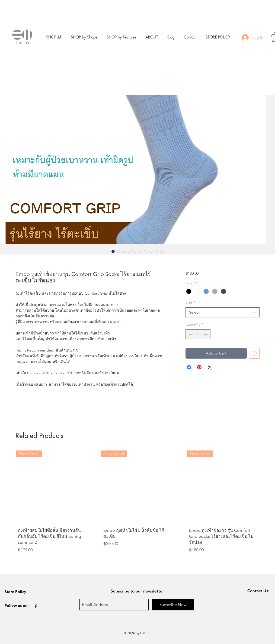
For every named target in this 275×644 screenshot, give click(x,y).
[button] (84, 37)
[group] (137, 510)
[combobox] (223, 313)
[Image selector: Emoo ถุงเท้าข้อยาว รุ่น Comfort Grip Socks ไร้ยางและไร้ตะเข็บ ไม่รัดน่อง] (113, 251)
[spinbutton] (198, 334)
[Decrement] (190, 334)
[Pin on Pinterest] (199, 367)
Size (190, 302)
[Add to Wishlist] (254, 353)
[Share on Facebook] (189, 367)
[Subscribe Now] (173, 605)
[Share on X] (210, 367)
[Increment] (206, 334)
